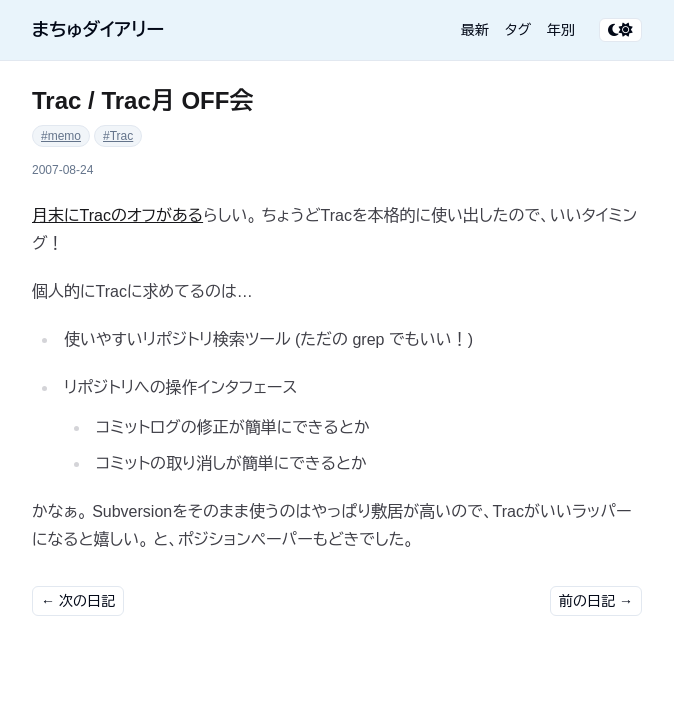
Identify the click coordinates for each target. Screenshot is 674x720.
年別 (561, 30)
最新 (475, 30)
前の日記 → (596, 601)
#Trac (118, 136)
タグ (518, 30)
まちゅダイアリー (98, 30)
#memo (61, 136)
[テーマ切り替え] (620, 30)
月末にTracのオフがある (117, 215)
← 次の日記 (78, 601)
